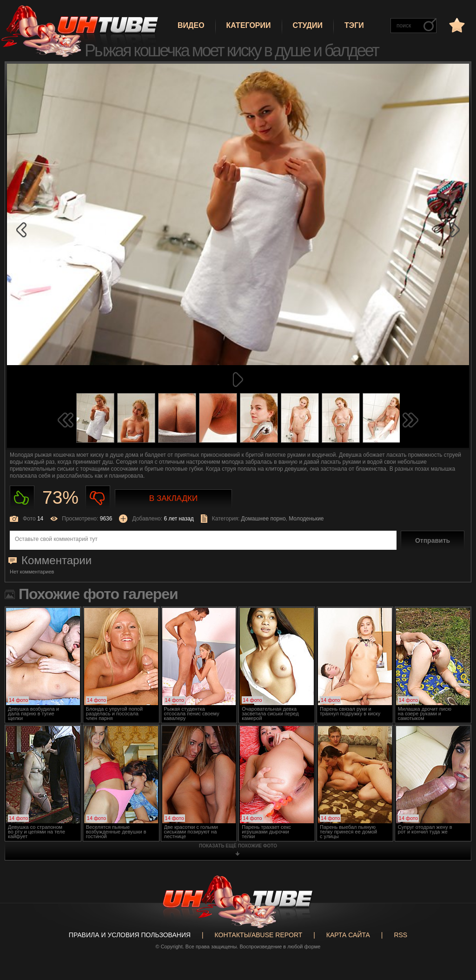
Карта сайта (348, 935)
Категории (249, 25)
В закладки (173, 498)
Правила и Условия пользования (130, 935)
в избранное (456, 25)
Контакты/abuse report (259, 935)
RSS (400, 935)
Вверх (455, 921)
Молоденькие (306, 519)
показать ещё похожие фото (238, 846)
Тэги (354, 25)
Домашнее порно (264, 519)
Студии (308, 25)
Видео (191, 25)
